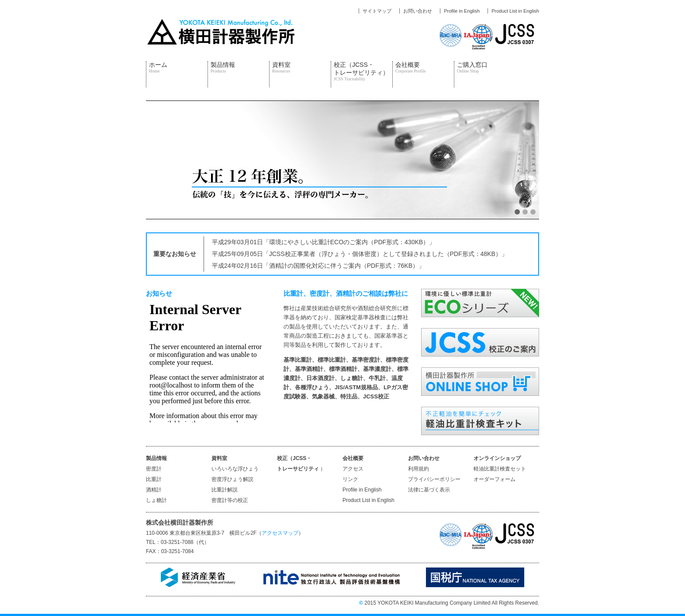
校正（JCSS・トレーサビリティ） (361, 71)
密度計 (154, 469)
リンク (350, 479)
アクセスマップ (280, 533)
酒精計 (154, 490)
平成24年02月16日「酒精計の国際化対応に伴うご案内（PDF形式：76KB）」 (318, 266)
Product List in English (368, 500)
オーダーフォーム (495, 479)
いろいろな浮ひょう (235, 469)
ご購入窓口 (472, 67)
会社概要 (411, 67)
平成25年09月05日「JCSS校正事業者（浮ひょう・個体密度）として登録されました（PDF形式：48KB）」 (360, 254)
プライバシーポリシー (434, 479)
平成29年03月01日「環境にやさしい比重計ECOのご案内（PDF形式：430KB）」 (323, 242)
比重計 (154, 479)
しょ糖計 (156, 500)
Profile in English (362, 490)
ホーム (158, 67)
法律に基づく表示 (429, 490)
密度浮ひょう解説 (232, 479)
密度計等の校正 (230, 500)
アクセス (353, 469)
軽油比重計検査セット (500, 469)
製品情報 (223, 67)
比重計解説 (225, 490)
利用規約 (419, 469)
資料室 (281, 67)
